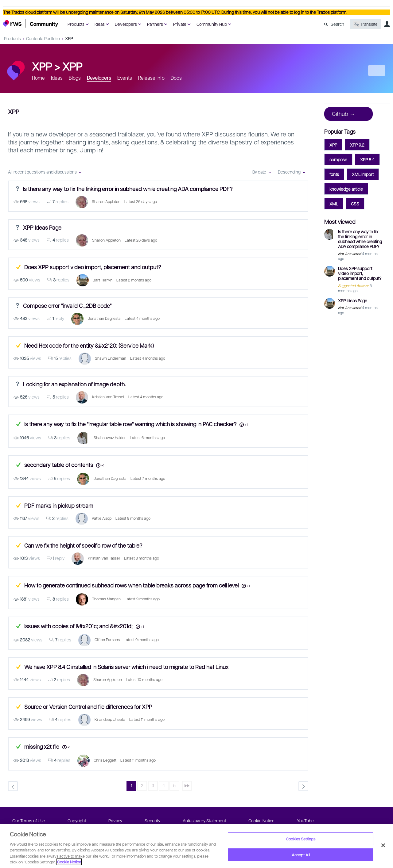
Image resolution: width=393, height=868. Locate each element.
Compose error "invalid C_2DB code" (67, 306)
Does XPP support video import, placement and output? (93, 267)
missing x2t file (42, 746)
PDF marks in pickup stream (59, 505)
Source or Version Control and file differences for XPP (88, 707)
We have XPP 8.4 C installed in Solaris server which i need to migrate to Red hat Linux (126, 667)
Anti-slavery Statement (204, 820)
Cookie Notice (261, 820)
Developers (126, 24)
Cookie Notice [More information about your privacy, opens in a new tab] (69, 862)
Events (125, 78)
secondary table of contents (59, 465)
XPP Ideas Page (42, 227)
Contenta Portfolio (43, 38)
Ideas (100, 24)
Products (76, 24)
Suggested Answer (18, 267)
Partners (155, 24)
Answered (18, 424)
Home (38, 78)
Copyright (77, 820)
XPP (69, 38)
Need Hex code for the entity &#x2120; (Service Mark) (89, 345)
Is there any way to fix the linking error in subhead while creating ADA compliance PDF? (128, 189)
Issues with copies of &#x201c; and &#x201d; (78, 626)
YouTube (305, 820)
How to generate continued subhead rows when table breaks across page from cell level (131, 585)
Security (152, 820)
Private (180, 24)
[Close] (383, 845)
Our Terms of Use (29, 820)
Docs (176, 78)
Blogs (75, 78)
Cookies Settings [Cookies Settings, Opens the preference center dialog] (301, 839)
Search (337, 24)
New (376, 71)
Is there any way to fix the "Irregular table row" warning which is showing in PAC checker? (130, 424)
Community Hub (212, 24)
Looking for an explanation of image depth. (74, 384)
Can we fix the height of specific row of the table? (83, 545)
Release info (151, 78)
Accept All (301, 855)
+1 (246, 424)
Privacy (115, 820)
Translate (365, 24)
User (387, 24)
